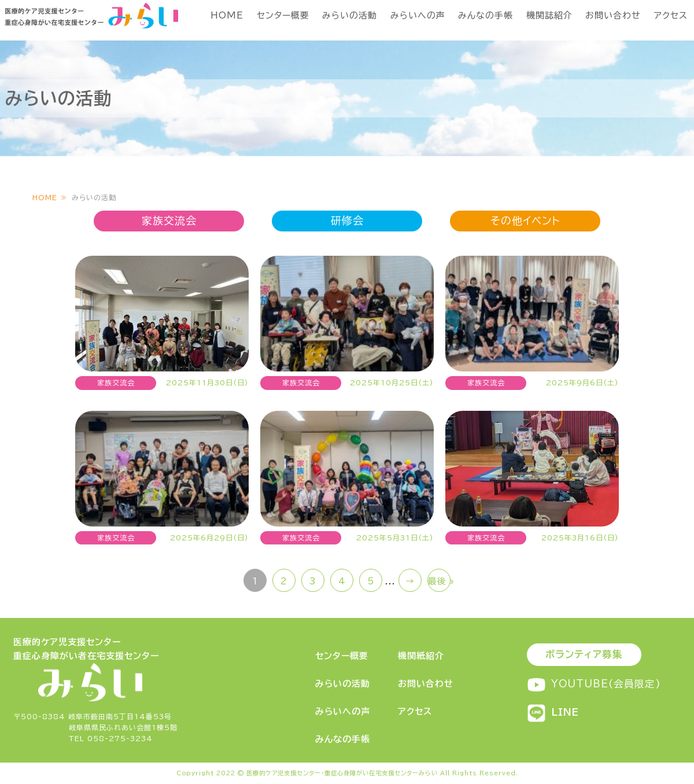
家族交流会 (169, 220)
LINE (553, 712)
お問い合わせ (613, 15)
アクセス (671, 15)
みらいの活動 (350, 15)
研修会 (347, 220)
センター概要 (283, 15)
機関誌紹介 (549, 15)
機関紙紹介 (421, 656)
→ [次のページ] (410, 581)
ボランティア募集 (584, 654)
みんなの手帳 (486, 15)
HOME (227, 15)
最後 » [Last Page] (439, 581)
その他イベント (525, 220)
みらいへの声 (418, 15)
